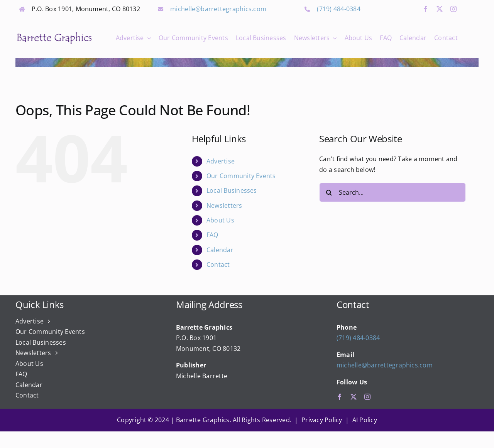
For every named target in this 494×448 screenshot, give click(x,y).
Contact (218, 264)
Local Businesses (232, 190)
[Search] (329, 192)
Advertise (221, 161)
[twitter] (440, 9)
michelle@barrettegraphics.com (218, 9)
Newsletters (224, 205)
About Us (220, 220)
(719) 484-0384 (338, 9)
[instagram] (453, 9)
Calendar (220, 250)
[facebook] (426, 9)
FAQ (212, 235)
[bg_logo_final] (54, 34)
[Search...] (392, 192)
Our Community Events (241, 176)
